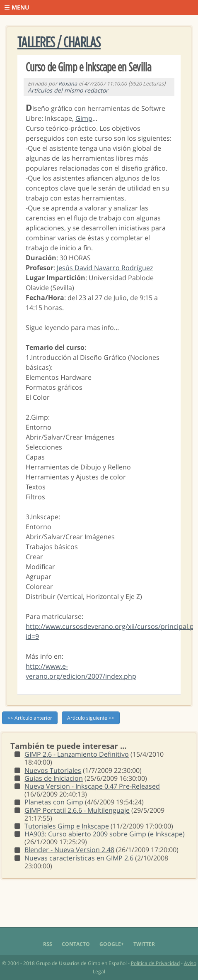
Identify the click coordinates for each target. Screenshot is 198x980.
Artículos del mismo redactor (68, 90)
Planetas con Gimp (54, 802)
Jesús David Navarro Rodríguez (105, 268)
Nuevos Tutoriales (53, 770)
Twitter (144, 944)
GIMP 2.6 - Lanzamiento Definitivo (77, 754)
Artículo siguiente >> (91, 718)
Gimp (84, 118)
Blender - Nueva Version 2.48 (69, 850)
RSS (48, 944)
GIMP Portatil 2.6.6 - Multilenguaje (77, 810)
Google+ (112, 944)
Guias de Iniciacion (54, 778)
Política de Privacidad (155, 963)
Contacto (76, 944)
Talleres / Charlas (59, 43)
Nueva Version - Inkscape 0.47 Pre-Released (92, 786)
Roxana (68, 84)
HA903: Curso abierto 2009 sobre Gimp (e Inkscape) (105, 834)
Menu (17, 7)
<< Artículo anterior (30, 718)
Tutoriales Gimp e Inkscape (67, 826)
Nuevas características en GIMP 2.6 (79, 858)
